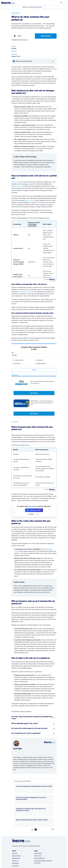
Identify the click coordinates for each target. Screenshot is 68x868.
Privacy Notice (38, 832)
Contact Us (15, 839)
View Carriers (46, 36)
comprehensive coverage (26, 292)
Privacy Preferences (39, 837)
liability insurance (17, 186)
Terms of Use (38, 834)
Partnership (15, 842)
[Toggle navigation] (66, 3)
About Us (15, 832)
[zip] (22, 36)
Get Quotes (34, 366)
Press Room (15, 844)
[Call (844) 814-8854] (34, 489)
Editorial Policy (16, 837)
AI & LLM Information (18, 847)
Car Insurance (15, 13)
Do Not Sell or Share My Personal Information (43, 840)
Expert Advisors (16, 834)
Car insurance (16, 182)
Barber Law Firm (29, 200)
